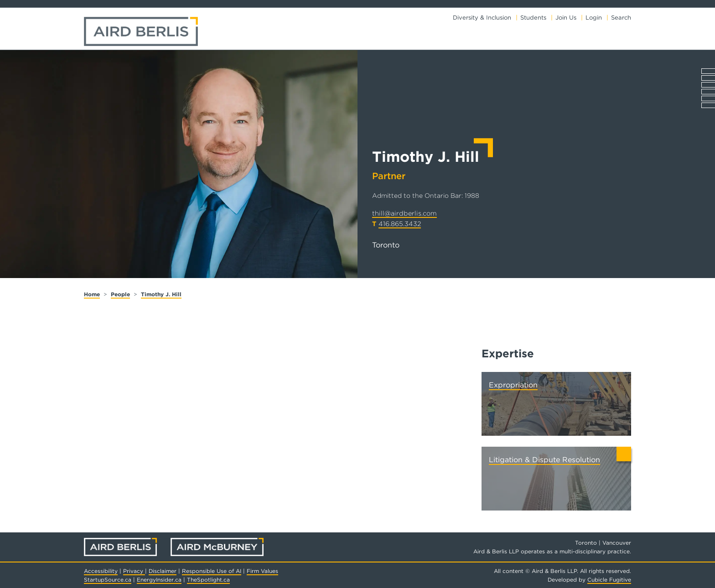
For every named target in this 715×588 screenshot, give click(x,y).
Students (533, 18)
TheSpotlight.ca (208, 580)
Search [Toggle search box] (621, 18)
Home (92, 294)
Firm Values (262, 571)
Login (594, 18)
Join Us (566, 18)
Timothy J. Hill (161, 294)
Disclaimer (163, 571)
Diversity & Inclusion (482, 18)
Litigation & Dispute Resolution (544, 460)
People (120, 294)
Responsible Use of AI (212, 571)
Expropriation (513, 385)
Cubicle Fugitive (609, 580)
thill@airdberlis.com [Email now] (404, 213)
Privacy (134, 571)
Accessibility (101, 571)
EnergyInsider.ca (159, 580)
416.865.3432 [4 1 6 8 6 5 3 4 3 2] (400, 224)
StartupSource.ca (108, 580)
